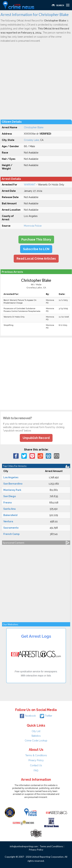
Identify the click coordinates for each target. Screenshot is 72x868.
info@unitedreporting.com (24, 846)
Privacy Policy (36, 760)
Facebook (28, 716)
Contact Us (36, 765)
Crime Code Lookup (36, 741)
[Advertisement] (36, 81)
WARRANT (30, 185)
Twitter (46, 716)
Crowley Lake (31, 140)
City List (36, 731)
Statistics (36, 736)
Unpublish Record (36, 438)
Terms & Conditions (36, 755)
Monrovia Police (33, 226)
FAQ (36, 771)
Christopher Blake (34, 127)
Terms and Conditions (51, 846)
